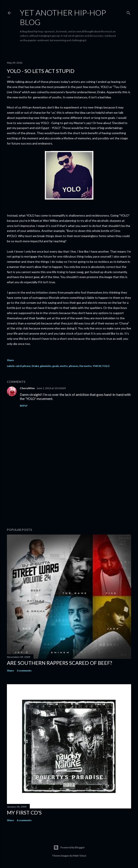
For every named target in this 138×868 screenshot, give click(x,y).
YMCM (97, 366)
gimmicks (46, 366)
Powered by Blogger (69, 848)
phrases (74, 366)
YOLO (106, 366)
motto (64, 366)
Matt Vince (80, 856)
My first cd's (24, 812)
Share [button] (10, 360)
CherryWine (27, 388)
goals (56, 366)
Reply (24, 406)
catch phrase (23, 366)
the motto (85, 366)
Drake (35, 366)
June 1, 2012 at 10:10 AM (51, 388)
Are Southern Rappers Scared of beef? (60, 663)
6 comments (24, 820)
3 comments (24, 671)
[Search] (129, 12)
